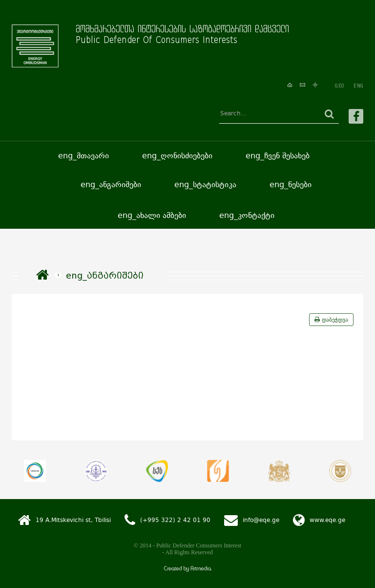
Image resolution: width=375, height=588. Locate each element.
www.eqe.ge (327, 520)
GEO (339, 86)
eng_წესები (291, 185)
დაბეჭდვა (331, 320)
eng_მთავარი (83, 156)
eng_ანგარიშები (111, 185)
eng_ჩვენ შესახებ (278, 156)
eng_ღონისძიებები (177, 156)
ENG (358, 86)
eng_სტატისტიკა (205, 185)
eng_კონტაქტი (247, 215)
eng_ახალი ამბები (152, 215)
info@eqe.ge (261, 520)
